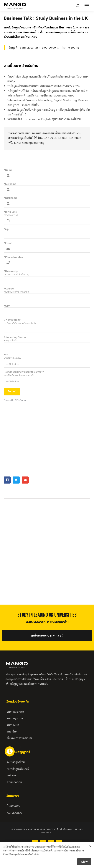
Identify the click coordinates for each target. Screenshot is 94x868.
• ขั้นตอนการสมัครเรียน (19, 738)
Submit (12, 391)
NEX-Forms (20, 400)
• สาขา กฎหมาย (14, 718)
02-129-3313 (52, 138)
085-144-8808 (72, 138)
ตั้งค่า (36, 863)
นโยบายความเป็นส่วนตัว (42, 859)
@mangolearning (33, 142)
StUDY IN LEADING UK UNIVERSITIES (47, 615)
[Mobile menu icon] (87, 6)
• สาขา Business (15, 711)
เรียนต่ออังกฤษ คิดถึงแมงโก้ (47, 622)
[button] (7, 480)
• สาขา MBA (13, 725)
